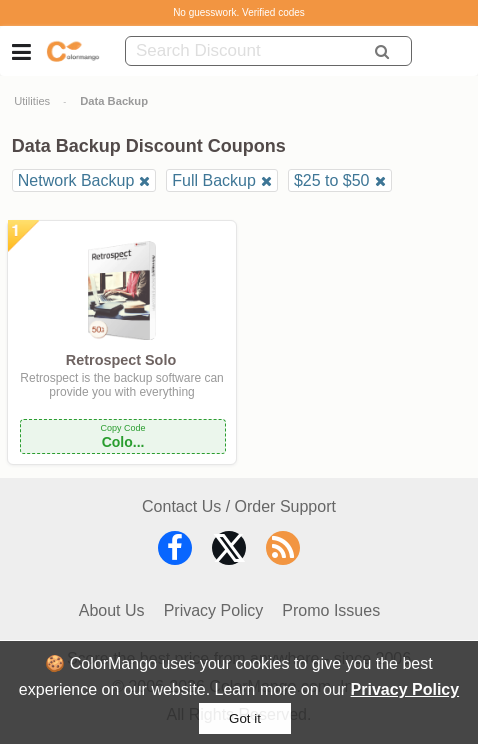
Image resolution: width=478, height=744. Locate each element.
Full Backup (214, 180)
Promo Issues (331, 610)
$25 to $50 (332, 180)
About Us (112, 610)
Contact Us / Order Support (239, 506)
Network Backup (76, 180)
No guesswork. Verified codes (239, 12)
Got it (245, 718)
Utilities (32, 101)
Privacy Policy (405, 689)
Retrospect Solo (121, 360)
